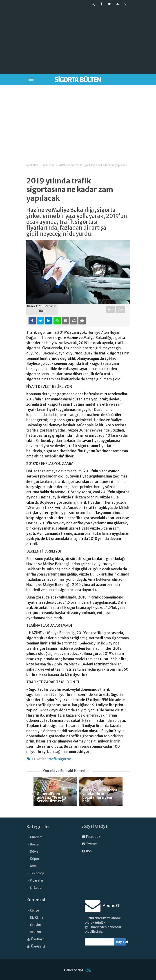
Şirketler (36, 888)
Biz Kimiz (37, 918)
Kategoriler (38, 827)
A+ (111, 309)
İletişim (35, 925)
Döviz (34, 852)
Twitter (89, 844)
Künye (34, 910)
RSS (87, 851)
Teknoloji (37, 873)
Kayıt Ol (121, 942)
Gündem (36, 837)
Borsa (34, 844)
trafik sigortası (60, 759)
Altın (33, 866)
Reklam (36, 932)
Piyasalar (37, 881)
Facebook (91, 837)
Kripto (35, 859)
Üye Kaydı (36, 939)
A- (121, 309)
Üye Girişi (36, 947)
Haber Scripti (74, 970)
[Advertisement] (89, 40)
